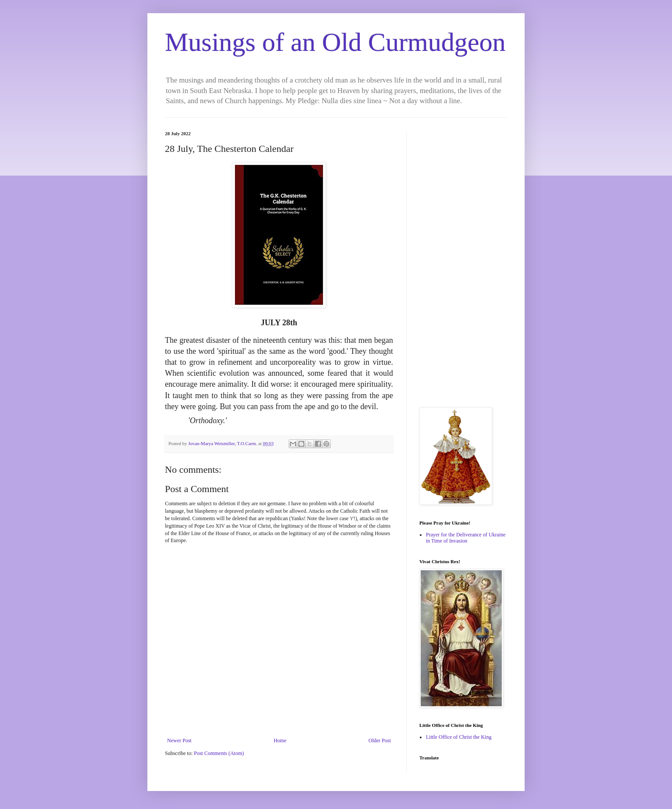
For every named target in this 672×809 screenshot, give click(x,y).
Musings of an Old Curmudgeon (335, 42)
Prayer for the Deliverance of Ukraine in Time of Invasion (466, 538)
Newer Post (179, 741)
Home (280, 741)
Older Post (380, 741)
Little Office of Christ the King (459, 737)
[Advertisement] (463, 262)
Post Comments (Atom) (219, 753)
